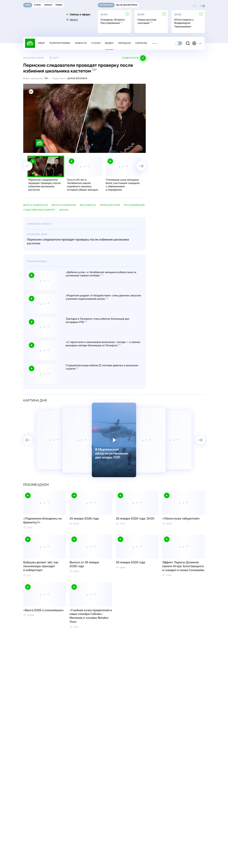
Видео (109, 43)
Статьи (96, 43)
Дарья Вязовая (77, 78)
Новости (81, 43)
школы (64, 210)
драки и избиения (64, 205)
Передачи (124, 43)
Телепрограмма (60, 43)
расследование (134, 205)
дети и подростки (36, 205)
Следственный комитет (39, 210)
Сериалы (141, 43)
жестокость (88, 205)
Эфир (41, 43)
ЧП (46, 78)
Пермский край (110, 205)
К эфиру (72, 20)
